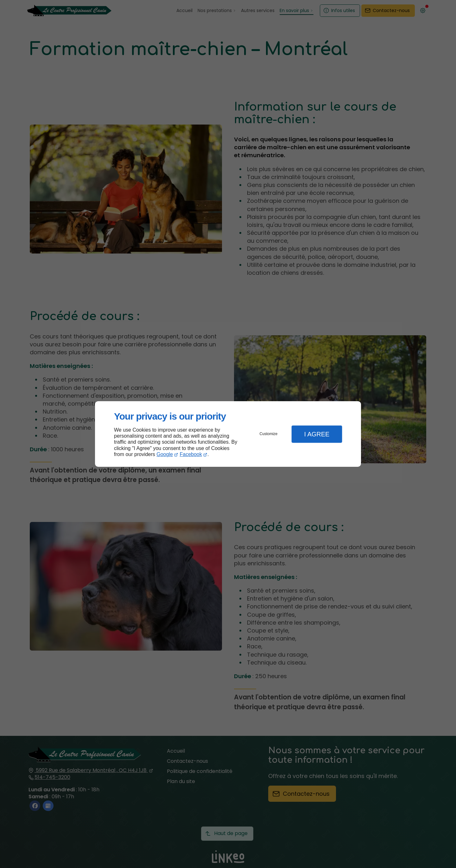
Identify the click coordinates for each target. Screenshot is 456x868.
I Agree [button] (317, 434)
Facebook (191, 454)
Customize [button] (269, 434)
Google (165, 454)
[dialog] (228, 434)
